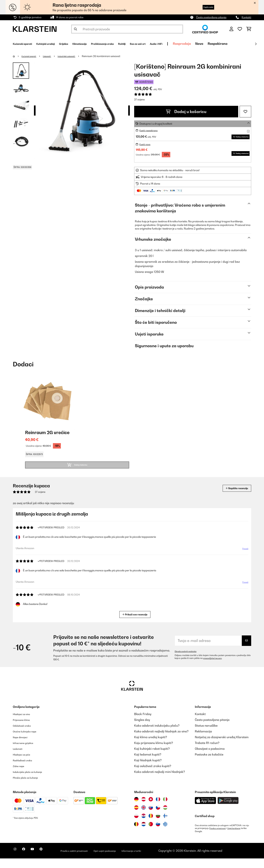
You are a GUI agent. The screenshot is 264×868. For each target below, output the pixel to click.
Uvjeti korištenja (239, 838)
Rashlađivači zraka (26, 770)
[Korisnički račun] (231, 29)
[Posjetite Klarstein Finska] (165, 826)
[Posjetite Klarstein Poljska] (136, 826)
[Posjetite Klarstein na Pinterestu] (51, 861)
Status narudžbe (206, 735)
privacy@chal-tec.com (214, 668)
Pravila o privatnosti (219, 838)
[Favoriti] (240, 29)
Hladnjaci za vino (24, 724)
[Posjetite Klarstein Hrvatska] (144, 826)
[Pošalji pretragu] (75, 29)
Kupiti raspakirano (151, 130)
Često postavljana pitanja (211, 17)
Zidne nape (20, 776)
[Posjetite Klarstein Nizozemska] (144, 834)
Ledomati (19, 758)
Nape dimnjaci (23, 747)
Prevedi (243, 560)
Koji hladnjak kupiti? (148, 770)
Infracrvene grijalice (27, 753)
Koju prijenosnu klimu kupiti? (154, 753)
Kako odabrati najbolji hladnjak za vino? (161, 741)
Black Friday (143, 724)
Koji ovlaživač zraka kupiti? (153, 776)
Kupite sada (204, 7)
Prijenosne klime (24, 730)
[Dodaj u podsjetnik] (245, 112)
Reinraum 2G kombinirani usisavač (115, 56)
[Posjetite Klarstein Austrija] (144, 809)
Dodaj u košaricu (186, 112)
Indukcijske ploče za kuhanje (32, 782)
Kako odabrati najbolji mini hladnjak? (160, 782)
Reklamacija (203, 741)
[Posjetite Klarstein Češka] (158, 817)
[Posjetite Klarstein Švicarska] (151, 809)
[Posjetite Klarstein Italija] (165, 809)
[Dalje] (256, 44)
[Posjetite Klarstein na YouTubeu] (40, 861)
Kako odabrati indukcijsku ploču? (157, 735)
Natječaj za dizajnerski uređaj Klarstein (222, 747)
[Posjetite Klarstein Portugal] (151, 834)
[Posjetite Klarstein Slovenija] (158, 834)
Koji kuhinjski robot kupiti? (152, 758)
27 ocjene (139, 99)
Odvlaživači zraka (25, 735)
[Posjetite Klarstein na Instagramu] (16, 861)
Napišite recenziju (232, 498)
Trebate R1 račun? (207, 753)
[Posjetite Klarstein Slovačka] (151, 817)
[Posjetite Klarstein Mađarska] (165, 817)
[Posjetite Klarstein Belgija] (136, 834)
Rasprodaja (230, 44)
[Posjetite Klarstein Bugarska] (158, 826)
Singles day (142, 730)
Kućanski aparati (32, 56)
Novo (248, 44)
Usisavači (53, 56)
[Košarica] (249, 29)
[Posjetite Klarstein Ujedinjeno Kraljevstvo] (144, 817)
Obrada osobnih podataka (188, 661)
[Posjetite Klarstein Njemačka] (136, 809)
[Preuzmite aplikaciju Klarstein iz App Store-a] (205, 810)
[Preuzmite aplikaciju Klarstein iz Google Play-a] (228, 810)
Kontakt (246, 17)
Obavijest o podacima (210, 758)
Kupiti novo (146, 150)
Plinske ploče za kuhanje (29, 787)
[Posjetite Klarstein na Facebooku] (28, 861)
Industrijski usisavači (77, 56)
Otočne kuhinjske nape (28, 741)
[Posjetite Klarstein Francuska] (158, 809)
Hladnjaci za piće (25, 764)
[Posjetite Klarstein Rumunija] (151, 826)
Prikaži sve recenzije (136, 624)
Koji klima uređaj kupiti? (151, 747)
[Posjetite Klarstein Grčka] (165, 834)
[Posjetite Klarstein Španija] (136, 817)
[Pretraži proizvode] (127, 29)
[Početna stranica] (17, 56)
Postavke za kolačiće (209, 764)
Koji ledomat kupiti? (148, 764)
